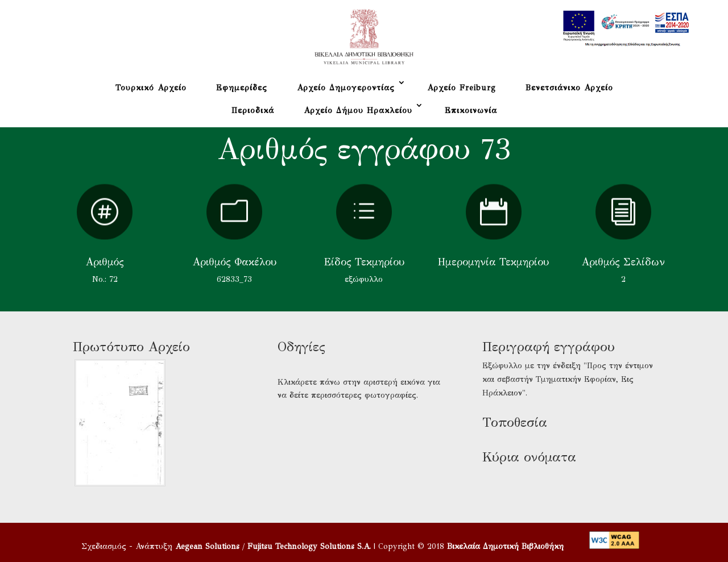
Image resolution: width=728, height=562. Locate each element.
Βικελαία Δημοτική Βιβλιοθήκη (505, 546)
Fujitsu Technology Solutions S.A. (309, 546)
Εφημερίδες (242, 88)
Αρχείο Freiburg (462, 88)
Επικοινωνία (471, 111)
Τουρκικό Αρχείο (151, 88)
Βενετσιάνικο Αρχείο (569, 88)
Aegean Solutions (207, 546)
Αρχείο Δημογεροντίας (346, 88)
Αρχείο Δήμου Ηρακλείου (358, 111)
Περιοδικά (253, 111)
